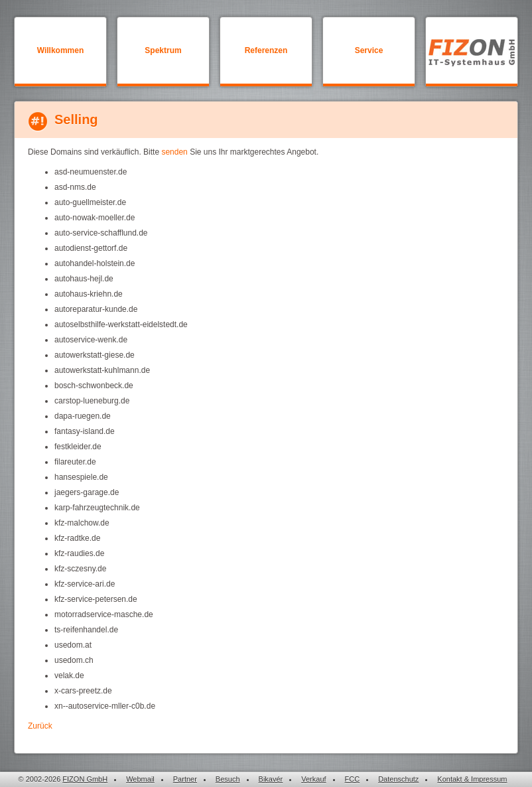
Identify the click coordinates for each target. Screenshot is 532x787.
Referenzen (266, 50)
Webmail (140, 779)
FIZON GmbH (85, 779)
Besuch (228, 779)
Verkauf (313, 779)
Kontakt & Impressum (472, 779)
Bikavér (271, 779)
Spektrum (163, 50)
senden (174, 152)
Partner (185, 779)
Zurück (40, 726)
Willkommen (61, 50)
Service (369, 50)
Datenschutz (398, 779)
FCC (353, 779)
